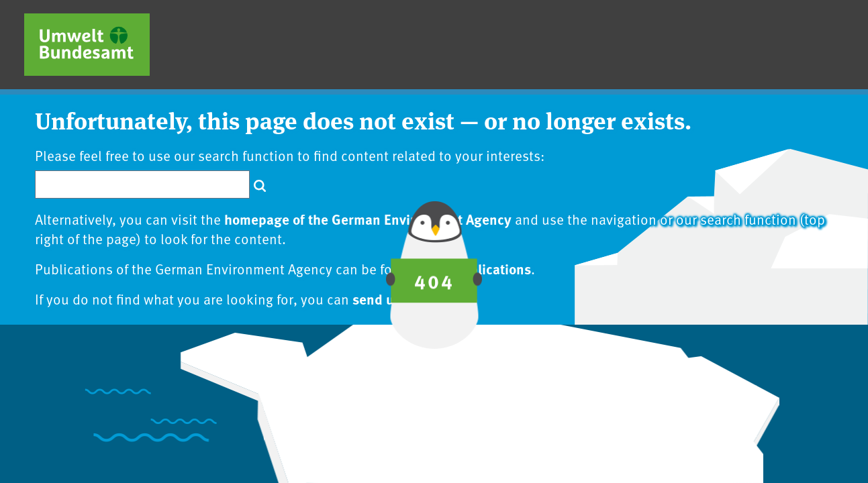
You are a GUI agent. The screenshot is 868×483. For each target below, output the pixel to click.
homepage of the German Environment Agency (368, 219)
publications (493, 268)
